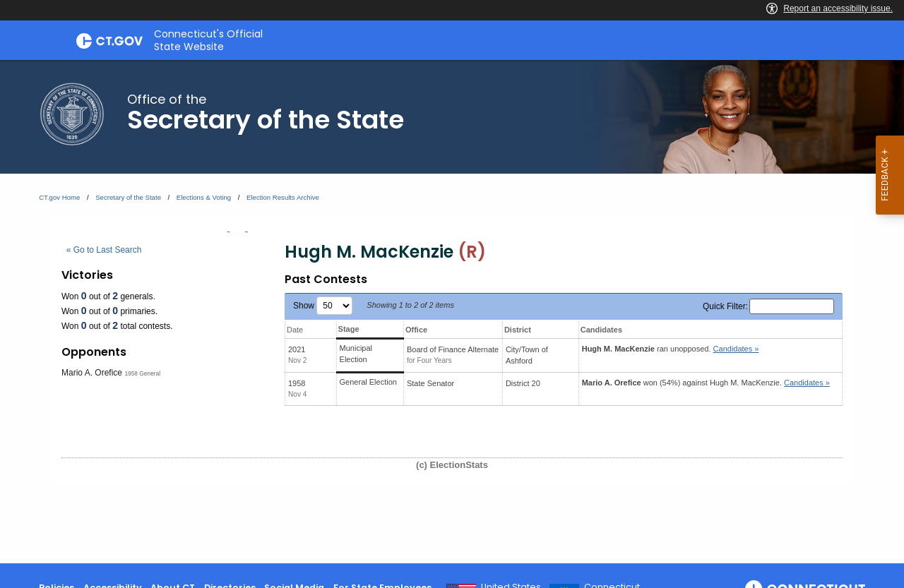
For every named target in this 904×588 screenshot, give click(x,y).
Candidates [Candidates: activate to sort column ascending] (601, 330)
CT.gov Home (59, 197)
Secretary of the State (128, 197)
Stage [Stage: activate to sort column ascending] (349, 329)
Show (323, 306)
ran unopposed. (671, 349)
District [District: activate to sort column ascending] (518, 330)
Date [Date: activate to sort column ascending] (295, 330)
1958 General (142, 373)
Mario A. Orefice (92, 373)
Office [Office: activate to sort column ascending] (416, 330)
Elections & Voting (204, 197)
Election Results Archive (283, 197)
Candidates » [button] (736, 349)
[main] (452, 312)
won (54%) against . (706, 383)
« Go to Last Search (104, 250)
